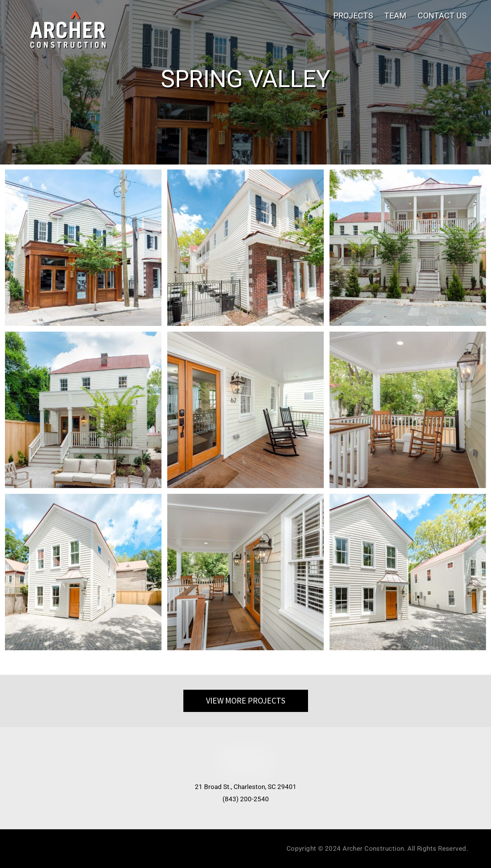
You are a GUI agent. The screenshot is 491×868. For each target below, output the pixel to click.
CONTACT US (442, 16)
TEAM (395, 16)
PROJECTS (353, 16)
